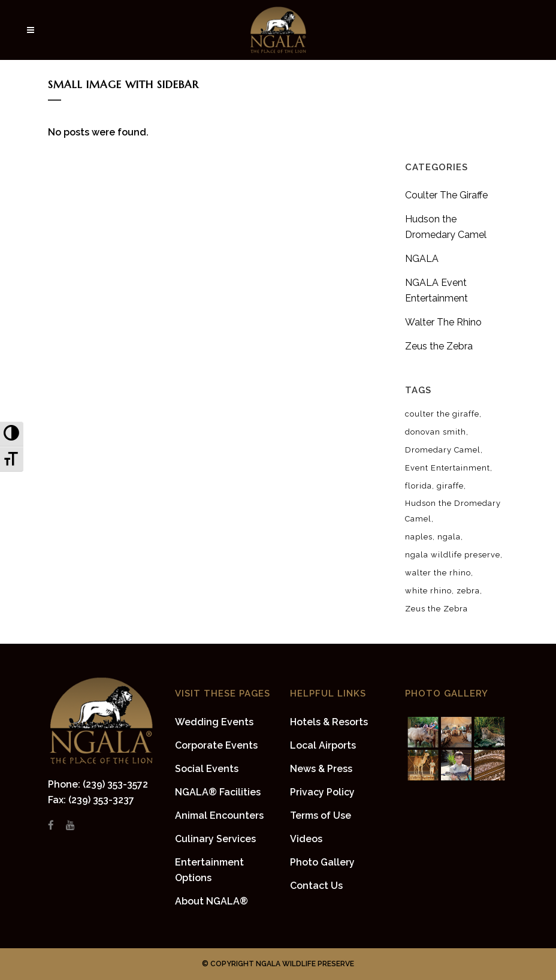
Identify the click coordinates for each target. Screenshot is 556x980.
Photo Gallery (322, 862)
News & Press (321, 769)
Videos (306, 839)
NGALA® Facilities (218, 792)
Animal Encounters (219, 815)
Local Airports (323, 745)
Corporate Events (216, 745)
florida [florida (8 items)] (418, 486)
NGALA (422, 259)
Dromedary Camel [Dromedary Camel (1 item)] (443, 450)
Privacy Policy (322, 792)
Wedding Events (214, 722)
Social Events (207, 769)
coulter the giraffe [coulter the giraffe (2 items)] (442, 414)
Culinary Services (215, 839)
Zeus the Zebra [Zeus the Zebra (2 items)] (436, 609)
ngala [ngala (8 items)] (449, 537)
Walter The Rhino (443, 322)
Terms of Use (321, 815)
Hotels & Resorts (329, 722)
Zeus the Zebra (439, 346)
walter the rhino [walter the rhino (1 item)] (438, 573)
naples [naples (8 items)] (419, 537)
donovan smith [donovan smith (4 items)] (436, 432)
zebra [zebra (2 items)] (468, 591)
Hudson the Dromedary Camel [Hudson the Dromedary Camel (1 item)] (453, 511)
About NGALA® (211, 901)
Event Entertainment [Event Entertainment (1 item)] (448, 468)
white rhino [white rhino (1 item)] (428, 591)
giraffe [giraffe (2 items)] (450, 486)
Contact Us (316, 886)
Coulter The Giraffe (446, 195)
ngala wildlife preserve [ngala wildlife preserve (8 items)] (453, 555)
